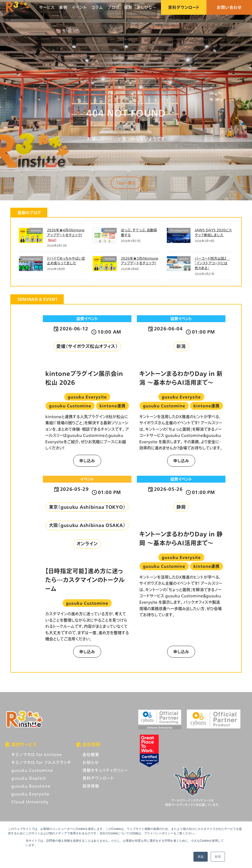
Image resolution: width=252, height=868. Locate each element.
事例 (63, 7)
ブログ (114, 7)
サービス (47, 7)
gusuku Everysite (30, 794)
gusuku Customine (32, 770)
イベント (79, 7)
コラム (97, 7)
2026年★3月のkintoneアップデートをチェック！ (140, 261)
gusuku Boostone (31, 786)
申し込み (87, 461)
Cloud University (30, 802)
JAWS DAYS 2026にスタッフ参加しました (213, 232)
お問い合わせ (229, 7)
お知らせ (91, 762)
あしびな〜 (147, 7)
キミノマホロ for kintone (37, 754)
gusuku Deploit (29, 778)
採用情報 (91, 786)
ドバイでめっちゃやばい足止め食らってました (66, 261)
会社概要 (91, 754)
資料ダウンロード (184, 7)
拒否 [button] (218, 857)
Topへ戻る (126, 183)
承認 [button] (201, 857)
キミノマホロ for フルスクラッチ (41, 762)
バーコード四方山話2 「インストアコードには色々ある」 (212, 263)
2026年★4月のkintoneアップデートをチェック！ (66, 235)
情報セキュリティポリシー (105, 770)
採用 (128, 7)
